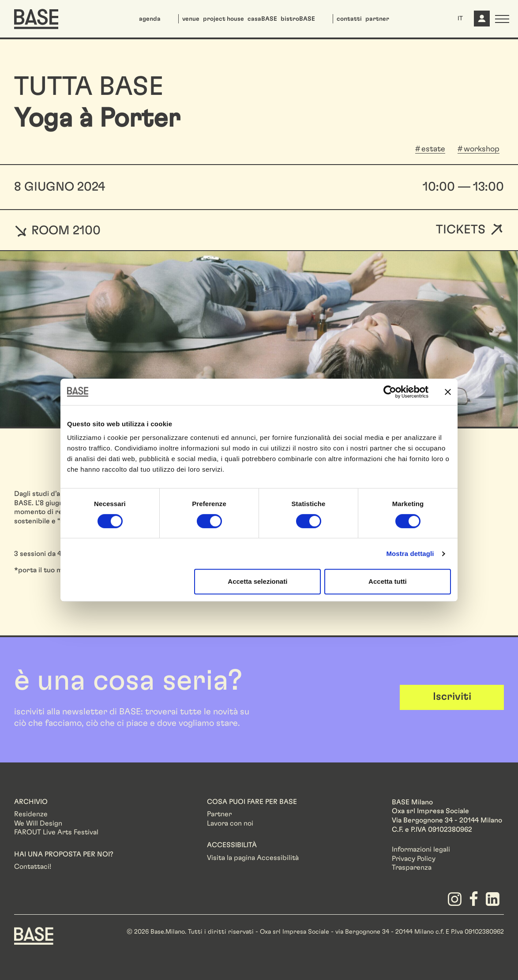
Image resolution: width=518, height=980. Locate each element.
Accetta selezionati (257, 581)
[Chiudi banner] (448, 392)
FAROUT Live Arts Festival (56, 832)
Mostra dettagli (410, 554)
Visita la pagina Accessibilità (253, 858)
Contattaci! (33, 867)
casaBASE (262, 19)
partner (377, 19)
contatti (349, 19)
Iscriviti (452, 697)
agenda (150, 19)
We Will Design (38, 823)
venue (191, 19)
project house (223, 19)
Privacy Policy (414, 859)
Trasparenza (412, 867)
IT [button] (460, 19)
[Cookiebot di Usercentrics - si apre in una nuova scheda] (390, 392)
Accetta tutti (388, 581)
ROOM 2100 (57, 230)
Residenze (31, 814)
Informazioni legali (421, 849)
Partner (219, 814)
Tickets (461, 230)
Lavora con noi (230, 823)
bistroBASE (298, 19)
